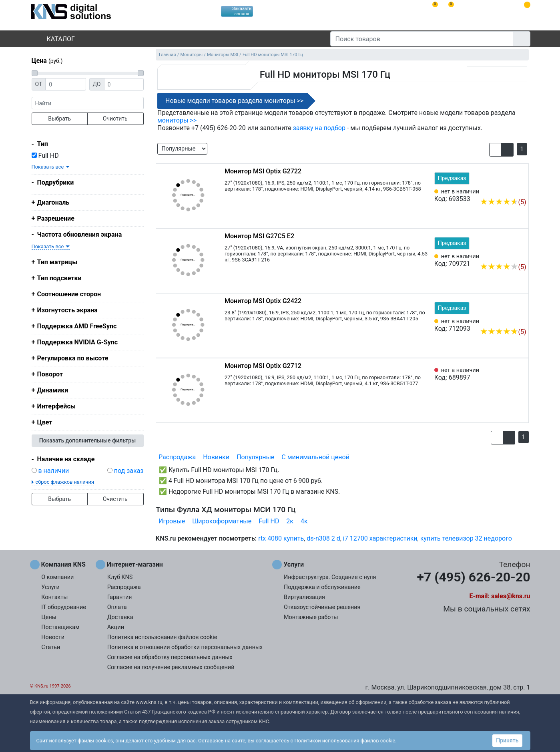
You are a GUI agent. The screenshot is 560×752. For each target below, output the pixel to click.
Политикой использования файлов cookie (345, 741)
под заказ (129, 471)
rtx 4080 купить (281, 538)
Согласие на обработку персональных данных (170, 657)
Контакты (54, 597)
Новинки (216, 457)
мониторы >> (177, 120)
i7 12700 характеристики (380, 538)
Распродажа (177, 457)
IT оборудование (64, 607)
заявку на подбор (319, 128)
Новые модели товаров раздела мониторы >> (234, 101)
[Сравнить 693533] (507, 190)
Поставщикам (60, 627)
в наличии (53, 471)
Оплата (117, 607)
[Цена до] (124, 84)
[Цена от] (65, 84)
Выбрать (59, 119)
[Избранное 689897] (520, 374)
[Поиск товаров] (422, 39)
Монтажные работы (311, 617)
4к (304, 521)
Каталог (54, 39)
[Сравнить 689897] (507, 374)
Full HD (45, 156)
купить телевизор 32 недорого (466, 538)
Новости (53, 637)
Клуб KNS (120, 577)
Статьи (51, 647)
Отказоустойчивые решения (322, 607)
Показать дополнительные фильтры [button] (88, 440)
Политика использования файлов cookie (162, 637)
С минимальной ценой (315, 457)
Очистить (115, 119)
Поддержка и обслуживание (322, 587)
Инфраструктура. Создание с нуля (330, 577)
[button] (495, 150)
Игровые (172, 521)
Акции (116, 627)
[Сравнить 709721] (507, 255)
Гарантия (120, 597)
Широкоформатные (222, 521)
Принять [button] (507, 740)
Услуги (50, 587)
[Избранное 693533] (520, 190)
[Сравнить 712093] (507, 320)
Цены (49, 617)
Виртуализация (304, 597)
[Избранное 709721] (520, 255)
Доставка (120, 617)
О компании (57, 577)
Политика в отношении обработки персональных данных (185, 647)
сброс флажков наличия (65, 482)
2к (290, 521)
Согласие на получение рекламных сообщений (171, 667)
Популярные (255, 457)
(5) (503, 202)
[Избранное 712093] (520, 320)
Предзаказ (452, 178)
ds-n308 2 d (323, 538)
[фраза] (88, 103)
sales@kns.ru (511, 596)
